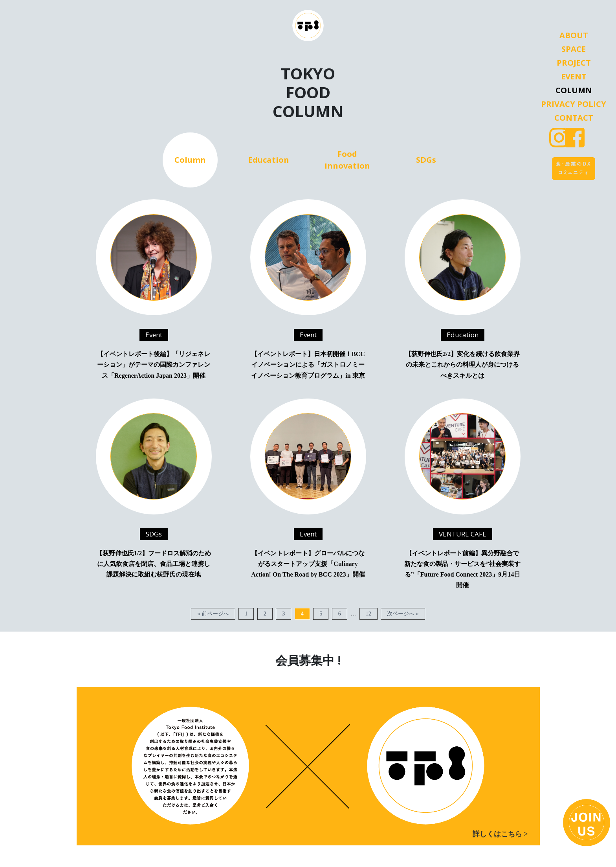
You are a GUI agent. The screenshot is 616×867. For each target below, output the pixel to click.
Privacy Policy (574, 104)
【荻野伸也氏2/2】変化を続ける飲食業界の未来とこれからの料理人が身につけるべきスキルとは (462, 365)
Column (574, 90)
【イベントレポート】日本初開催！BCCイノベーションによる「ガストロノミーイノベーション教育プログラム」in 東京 (308, 365)
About (574, 35)
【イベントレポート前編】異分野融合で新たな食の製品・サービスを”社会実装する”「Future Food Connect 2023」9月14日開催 (462, 569)
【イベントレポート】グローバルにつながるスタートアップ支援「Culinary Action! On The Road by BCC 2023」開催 (308, 564)
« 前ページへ (213, 614)
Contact (574, 118)
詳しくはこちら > (500, 834)
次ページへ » (403, 614)
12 (368, 614)
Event (574, 77)
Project (574, 63)
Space (574, 49)
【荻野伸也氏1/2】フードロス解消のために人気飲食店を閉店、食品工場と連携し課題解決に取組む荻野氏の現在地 (154, 564)
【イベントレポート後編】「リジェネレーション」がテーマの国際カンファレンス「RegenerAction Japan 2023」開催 (154, 365)
